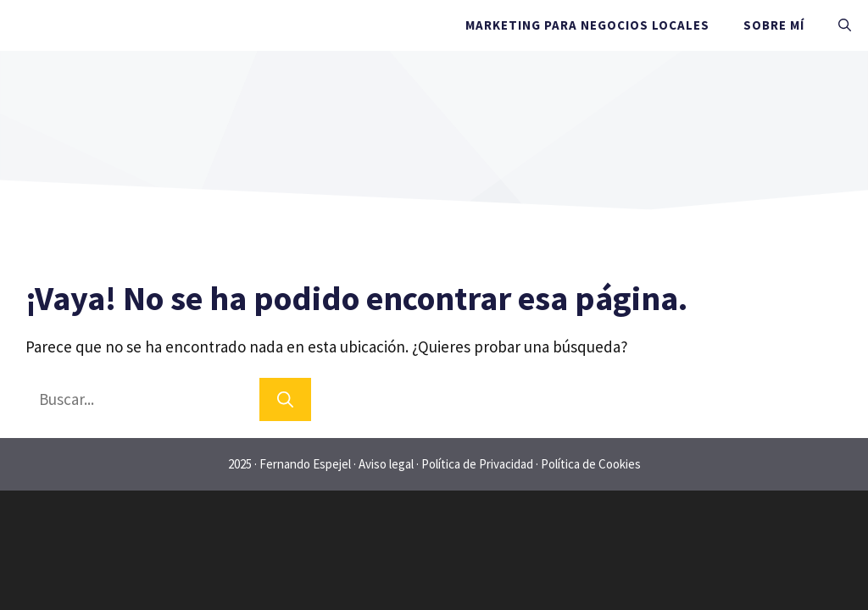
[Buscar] (285, 399)
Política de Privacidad (477, 464)
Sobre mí (774, 25)
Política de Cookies (591, 464)
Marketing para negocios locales (587, 25)
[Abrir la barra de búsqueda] (845, 25)
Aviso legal (386, 464)
